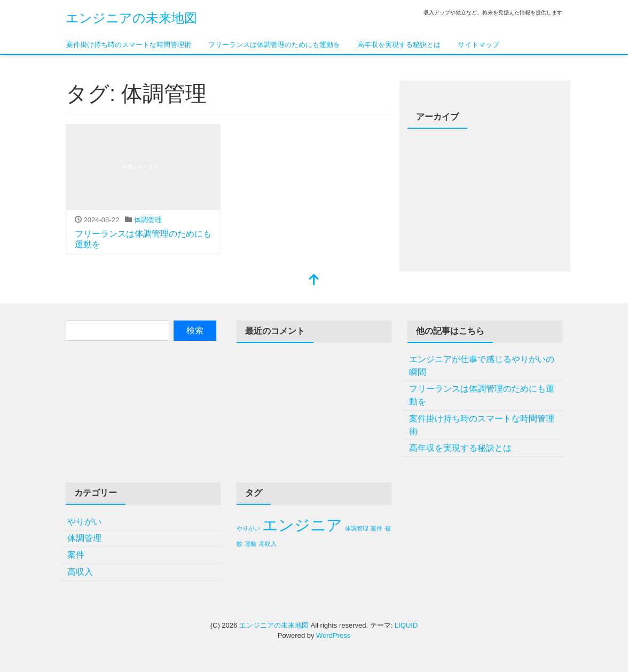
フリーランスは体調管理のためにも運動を (274, 45)
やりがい (84, 522)
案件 (76, 555)
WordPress (333, 635)
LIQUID (406, 625)
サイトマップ (478, 45)
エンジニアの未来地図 (131, 18)
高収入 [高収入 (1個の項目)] (268, 544)
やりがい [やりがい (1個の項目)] (248, 528)
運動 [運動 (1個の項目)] (250, 544)
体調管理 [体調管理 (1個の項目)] (357, 528)
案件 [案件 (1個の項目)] (376, 528)
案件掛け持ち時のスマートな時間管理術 (129, 45)
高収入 (80, 572)
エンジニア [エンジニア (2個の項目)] (302, 525)
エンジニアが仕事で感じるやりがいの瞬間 (482, 366)
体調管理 (148, 220)
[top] (314, 281)
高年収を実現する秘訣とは (399, 45)
